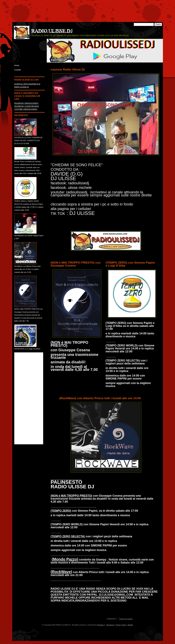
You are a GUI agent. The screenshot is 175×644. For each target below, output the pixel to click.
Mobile (130, 625)
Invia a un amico (126, 619)
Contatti (17, 70)
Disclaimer (110, 625)
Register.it (101, 625)
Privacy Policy (121, 625)
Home (17, 65)
